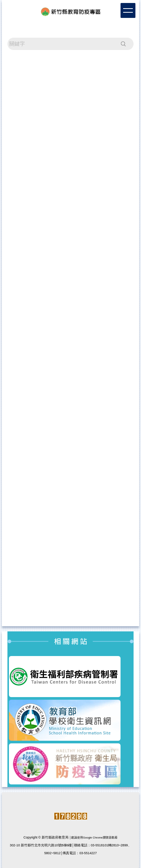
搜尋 (123, 44)
